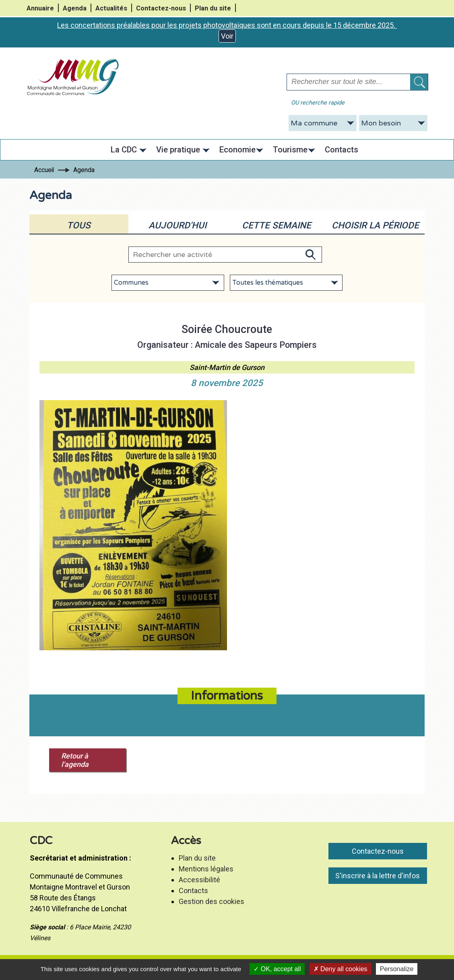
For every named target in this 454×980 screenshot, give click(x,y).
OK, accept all (277, 969)
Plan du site (213, 8)
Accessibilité (199, 880)
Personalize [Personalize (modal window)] (397, 969)
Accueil (44, 170)
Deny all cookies (340, 969)
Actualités (111, 8)
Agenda (75, 8)
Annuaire (40, 8)
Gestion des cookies (212, 901)
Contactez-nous (161, 8)
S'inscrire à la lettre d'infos (378, 876)
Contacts (193, 891)
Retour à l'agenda (75, 760)
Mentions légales (206, 869)
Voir (227, 36)
